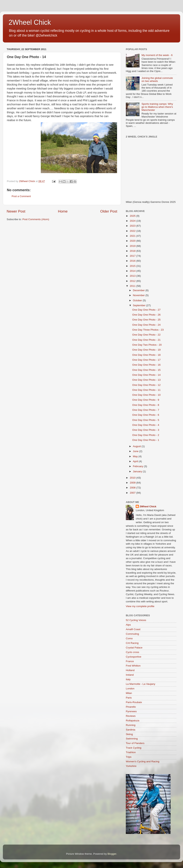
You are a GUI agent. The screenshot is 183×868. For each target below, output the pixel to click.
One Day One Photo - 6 (146, 415)
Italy (128, 679)
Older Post (109, 211)
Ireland (130, 675)
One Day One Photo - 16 (146, 365)
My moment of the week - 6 (157, 55)
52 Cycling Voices (136, 620)
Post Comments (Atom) (36, 219)
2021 (133, 236)
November (139, 295)
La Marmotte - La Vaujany (140, 684)
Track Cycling (134, 748)
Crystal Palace (134, 648)
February (138, 466)
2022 (133, 231)
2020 (133, 241)
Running (131, 725)
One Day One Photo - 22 (146, 335)
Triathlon (131, 752)
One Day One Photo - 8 (146, 405)
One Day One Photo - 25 (146, 320)
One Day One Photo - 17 (146, 360)
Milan (129, 693)
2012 (133, 281)
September (140, 305)
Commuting (132, 634)
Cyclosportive (134, 657)
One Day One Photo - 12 (146, 385)
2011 (133, 286)
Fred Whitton (133, 666)
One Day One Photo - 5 (146, 420)
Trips (129, 757)
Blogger (112, 854)
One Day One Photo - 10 (146, 395)
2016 (133, 261)
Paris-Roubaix (134, 702)
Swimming (132, 739)
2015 (133, 266)
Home (63, 211)
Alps (128, 625)
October (138, 300)
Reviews (131, 716)
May (136, 456)
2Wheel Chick (30, 22)
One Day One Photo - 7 (146, 410)
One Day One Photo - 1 (146, 440)
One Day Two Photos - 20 (147, 345)
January (138, 471)
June (136, 451)
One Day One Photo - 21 (146, 340)
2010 (133, 478)
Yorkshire (131, 766)
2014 (133, 271)
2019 (133, 246)
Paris (129, 698)
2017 (133, 256)
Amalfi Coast (133, 629)
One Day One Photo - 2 (146, 435)
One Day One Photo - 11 (146, 390)
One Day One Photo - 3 (146, 430)
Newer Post (16, 211)
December (139, 290)
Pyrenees (131, 711)
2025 (133, 216)
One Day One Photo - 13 (146, 380)
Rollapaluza (133, 721)
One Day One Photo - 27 (146, 310)
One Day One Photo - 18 (146, 355)
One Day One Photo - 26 (146, 315)
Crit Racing (132, 643)
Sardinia (131, 730)
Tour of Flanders (135, 743)
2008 (133, 488)
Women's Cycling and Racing (143, 761)
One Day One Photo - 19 (146, 350)
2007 (133, 493)
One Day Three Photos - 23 (148, 330)
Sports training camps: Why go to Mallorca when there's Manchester (157, 107)
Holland (130, 670)
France (130, 661)
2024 (133, 221)
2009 (133, 483)
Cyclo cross (132, 652)
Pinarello (131, 707)
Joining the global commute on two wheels (157, 80)
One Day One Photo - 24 (146, 325)
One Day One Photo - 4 (146, 425)
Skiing (129, 734)
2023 (133, 226)
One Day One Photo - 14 (146, 375)
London (130, 689)
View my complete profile (140, 606)
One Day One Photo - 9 (146, 400)
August (137, 446)
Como (129, 638)
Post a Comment (21, 196)
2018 (133, 251)
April (136, 461)
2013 (133, 276)
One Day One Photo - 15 (146, 370)
